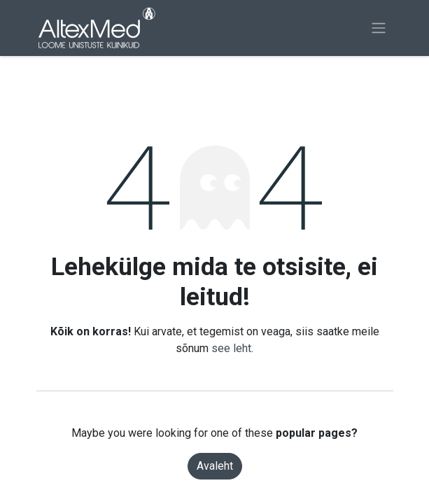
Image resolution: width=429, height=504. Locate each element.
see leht (231, 348)
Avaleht (215, 466)
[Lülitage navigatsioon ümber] (379, 28)
